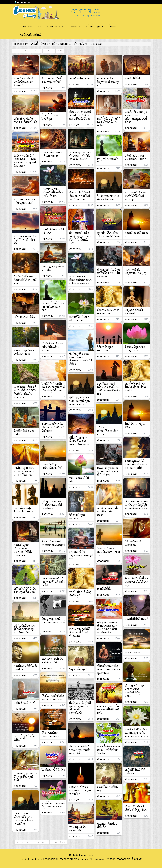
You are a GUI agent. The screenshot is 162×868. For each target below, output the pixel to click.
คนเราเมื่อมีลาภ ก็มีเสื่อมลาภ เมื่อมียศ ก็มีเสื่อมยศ (53, 427)
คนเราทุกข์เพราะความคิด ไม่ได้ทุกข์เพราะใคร (80, 790)
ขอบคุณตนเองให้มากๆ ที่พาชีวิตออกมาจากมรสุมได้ (136, 464)
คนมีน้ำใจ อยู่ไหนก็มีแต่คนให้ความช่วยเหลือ (109, 122)
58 (25, 51)
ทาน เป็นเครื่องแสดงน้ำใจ (78, 829)
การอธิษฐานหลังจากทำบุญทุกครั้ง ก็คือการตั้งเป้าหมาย (81, 156)
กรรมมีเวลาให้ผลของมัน (137, 235)
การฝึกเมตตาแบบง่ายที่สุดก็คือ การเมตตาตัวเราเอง (24, 471)
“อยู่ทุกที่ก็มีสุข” (78, 669)
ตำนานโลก (81, 44)
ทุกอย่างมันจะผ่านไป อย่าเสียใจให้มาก (108, 235)
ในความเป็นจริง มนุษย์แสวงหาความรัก (108, 552)
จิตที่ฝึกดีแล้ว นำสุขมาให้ (25, 433)
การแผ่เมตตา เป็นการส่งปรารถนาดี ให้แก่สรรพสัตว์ (81, 280)
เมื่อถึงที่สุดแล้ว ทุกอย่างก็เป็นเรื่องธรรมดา (52, 347)
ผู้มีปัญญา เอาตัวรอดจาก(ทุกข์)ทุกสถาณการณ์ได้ (80, 401)
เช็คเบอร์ (113, 26)
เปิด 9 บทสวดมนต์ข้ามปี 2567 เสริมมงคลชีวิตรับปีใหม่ (80, 115)
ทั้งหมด (60, 51)
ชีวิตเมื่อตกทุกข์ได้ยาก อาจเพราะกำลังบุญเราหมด (108, 669)
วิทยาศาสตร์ (48, 44)
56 (35, 51)
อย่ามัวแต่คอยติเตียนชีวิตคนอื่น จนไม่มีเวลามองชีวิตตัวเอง (109, 389)
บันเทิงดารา (74, 26)
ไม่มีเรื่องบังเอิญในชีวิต (135, 426)
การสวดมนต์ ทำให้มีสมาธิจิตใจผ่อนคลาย (109, 511)
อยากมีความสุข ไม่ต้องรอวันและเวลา (24, 510)
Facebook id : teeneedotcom (60, 859)
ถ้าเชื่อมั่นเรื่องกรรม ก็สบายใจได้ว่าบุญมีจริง (25, 280)
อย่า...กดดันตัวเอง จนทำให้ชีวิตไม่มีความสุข (135, 196)
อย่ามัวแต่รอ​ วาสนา (81, 78)
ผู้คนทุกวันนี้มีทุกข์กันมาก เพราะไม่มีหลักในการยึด (80, 196)
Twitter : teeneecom (117, 859)
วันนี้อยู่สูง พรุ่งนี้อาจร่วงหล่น (53, 268)
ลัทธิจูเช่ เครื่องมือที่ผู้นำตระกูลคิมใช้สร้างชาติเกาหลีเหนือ (80, 708)
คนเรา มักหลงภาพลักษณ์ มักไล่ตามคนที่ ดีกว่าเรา (109, 471)
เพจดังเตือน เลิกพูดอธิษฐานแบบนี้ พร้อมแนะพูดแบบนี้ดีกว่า (136, 117)
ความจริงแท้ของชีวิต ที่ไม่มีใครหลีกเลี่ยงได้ (25, 240)
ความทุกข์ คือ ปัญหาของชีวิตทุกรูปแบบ (81, 555)
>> (53, 51)
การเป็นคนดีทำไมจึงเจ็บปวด (26, 668)
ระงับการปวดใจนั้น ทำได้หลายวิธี (52, 661)
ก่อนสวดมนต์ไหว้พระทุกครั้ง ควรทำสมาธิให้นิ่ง (80, 750)
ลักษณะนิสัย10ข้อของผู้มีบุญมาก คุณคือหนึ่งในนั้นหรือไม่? (80, 238)
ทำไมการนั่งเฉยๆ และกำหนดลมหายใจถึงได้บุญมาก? (135, 691)
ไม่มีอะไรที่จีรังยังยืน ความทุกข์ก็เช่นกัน (25, 590)
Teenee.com (21, 44)
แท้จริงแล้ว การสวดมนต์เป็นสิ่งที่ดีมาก (136, 157)
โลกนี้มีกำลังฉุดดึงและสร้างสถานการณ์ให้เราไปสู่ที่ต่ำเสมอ (53, 387)
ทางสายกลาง (132, 652)
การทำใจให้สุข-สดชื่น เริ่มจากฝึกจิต (53, 466)
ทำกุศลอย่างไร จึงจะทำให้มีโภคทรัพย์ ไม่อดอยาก (109, 273)
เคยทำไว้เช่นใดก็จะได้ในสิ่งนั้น (25, 738)
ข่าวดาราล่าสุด (55, 26)
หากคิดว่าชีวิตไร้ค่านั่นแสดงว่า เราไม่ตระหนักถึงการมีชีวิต (137, 733)
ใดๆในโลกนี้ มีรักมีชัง (53, 770)
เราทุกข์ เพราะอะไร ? (108, 161)
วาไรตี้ (89, 26)
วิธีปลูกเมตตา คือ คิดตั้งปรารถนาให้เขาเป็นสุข (52, 505)
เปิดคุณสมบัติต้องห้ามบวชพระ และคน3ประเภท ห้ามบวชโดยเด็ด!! (107, 627)
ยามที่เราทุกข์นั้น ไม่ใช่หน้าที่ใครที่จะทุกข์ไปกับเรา (52, 192)
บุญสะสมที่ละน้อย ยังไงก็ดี (107, 825)
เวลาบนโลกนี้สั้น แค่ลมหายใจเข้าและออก (53, 307)
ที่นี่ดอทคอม (26, 26)
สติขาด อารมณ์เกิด (25, 317)
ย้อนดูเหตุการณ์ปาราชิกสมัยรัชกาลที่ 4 (53, 622)
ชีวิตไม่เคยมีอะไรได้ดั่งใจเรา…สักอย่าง (53, 698)
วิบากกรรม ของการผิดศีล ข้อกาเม (108, 198)
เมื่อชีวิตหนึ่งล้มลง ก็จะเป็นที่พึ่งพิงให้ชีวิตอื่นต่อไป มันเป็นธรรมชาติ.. (25, 392)
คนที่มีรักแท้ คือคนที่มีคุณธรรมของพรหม (53, 805)
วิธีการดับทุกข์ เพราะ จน (77, 517)
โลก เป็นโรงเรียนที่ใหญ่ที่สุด (52, 117)
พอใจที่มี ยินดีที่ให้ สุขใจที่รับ (135, 771)
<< (14, 51)
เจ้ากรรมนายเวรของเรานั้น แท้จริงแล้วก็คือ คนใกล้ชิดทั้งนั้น (136, 505)
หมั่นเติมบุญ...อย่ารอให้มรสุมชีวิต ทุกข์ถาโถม (25, 777)
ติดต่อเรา (136, 859)
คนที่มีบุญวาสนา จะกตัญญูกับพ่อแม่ (25, 201)
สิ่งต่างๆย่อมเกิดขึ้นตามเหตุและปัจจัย (52, 80)
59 (19, 51)
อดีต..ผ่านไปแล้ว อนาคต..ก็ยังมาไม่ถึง (25, 120)
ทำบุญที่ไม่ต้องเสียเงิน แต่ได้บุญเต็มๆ (136, 808)
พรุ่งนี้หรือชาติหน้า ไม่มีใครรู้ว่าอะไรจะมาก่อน (135, 387)
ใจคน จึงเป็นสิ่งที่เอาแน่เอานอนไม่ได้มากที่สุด (137, 582)
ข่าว (40, 26)
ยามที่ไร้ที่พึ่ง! (105, 589)
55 (40, 51)
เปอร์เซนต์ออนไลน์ (30, 35)
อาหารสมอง (65, 44)
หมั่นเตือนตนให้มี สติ (79, 480)
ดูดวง (100, 26)
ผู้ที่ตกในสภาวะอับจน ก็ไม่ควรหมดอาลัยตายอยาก (81, 441)
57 (30, 51)
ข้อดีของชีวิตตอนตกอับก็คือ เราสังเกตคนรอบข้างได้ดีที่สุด (81, 359)
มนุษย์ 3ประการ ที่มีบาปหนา (53, 231)
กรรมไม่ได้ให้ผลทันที (137, 619)
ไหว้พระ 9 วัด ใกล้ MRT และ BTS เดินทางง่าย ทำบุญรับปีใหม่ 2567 (25, 161)
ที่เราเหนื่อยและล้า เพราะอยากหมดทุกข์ (53, 543)
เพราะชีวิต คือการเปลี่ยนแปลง (79, 318)
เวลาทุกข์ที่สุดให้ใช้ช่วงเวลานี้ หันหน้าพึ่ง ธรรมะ (80, 632)
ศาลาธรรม (96, 44)
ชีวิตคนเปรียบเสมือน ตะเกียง (50, 734)
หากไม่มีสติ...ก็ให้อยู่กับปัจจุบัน (80, 594)
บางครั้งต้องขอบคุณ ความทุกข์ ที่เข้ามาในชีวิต (108, 750)
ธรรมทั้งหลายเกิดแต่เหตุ (109, 788)
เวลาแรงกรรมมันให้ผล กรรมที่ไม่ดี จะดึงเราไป (53, 582)
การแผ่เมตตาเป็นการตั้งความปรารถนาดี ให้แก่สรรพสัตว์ (23, 818)
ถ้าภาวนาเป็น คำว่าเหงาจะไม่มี (108, 312)
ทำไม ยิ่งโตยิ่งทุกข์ (24, 703)
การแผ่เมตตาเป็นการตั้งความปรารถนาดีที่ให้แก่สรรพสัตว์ (24, 550)
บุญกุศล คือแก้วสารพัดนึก (134, 312)
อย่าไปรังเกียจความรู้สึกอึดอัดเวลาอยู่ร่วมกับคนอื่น (25, 629)
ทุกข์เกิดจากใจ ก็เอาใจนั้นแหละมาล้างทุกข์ (23, 82)
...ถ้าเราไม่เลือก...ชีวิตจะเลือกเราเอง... (108, 431)
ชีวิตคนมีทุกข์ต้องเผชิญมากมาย (24, 352)
